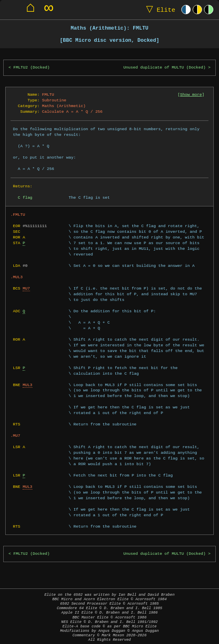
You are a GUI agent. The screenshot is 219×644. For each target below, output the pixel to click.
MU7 (26, 288)
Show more (191, 94)
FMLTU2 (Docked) (32, 68)
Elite (159, 10)
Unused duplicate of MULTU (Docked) (165, 68)
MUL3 (28, 385)
